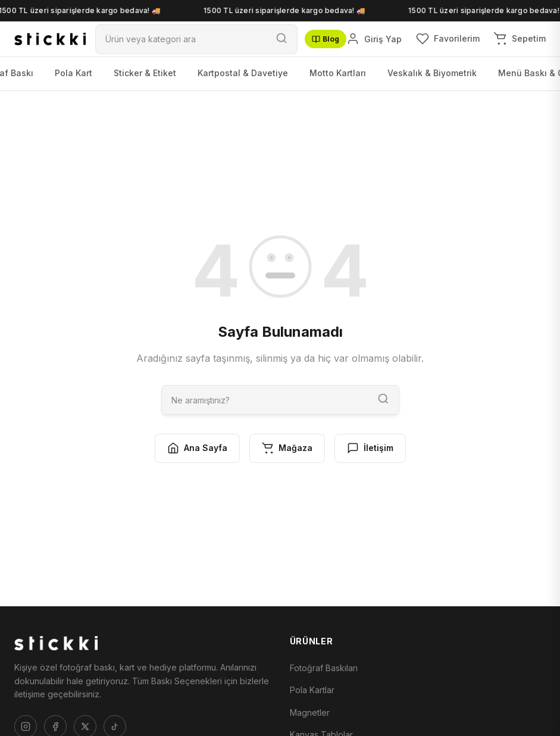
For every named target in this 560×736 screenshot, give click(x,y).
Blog (326, 39)
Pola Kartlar (312, 690)
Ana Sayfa (197, 448)
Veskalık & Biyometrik (432, 73)
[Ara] (181, 39)
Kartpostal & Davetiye (243, 73)
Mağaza (287, 448)
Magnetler (310, 712)
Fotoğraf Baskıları (324, 668)
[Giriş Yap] (374, 39)
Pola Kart (73, 73)
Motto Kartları (338, 73)
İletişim (370, 448)
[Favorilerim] (448, 39)
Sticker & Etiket (145, 73)
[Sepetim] (520, 39)
